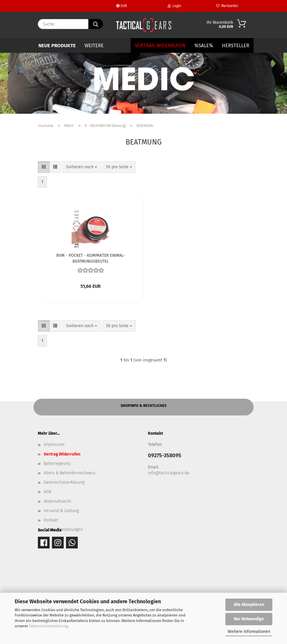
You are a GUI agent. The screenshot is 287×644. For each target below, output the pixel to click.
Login (174, 6)
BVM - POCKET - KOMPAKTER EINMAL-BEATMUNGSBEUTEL (91, 258)
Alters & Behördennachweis (70, 473)
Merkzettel (227, 6)
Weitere (94, 46)
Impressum (54, 445)
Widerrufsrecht (58, 501)
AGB (47, 492)
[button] (44, 167)
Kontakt (51, 520)
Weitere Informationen (249, 632)
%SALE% (204, 46)
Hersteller (235, 46)
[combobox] (82, 167)
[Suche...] (96, 24)
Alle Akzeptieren (249, 605)
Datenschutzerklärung (48, 626)
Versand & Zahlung (61, 511)
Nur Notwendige (249, 619)
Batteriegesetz (57, 464)
